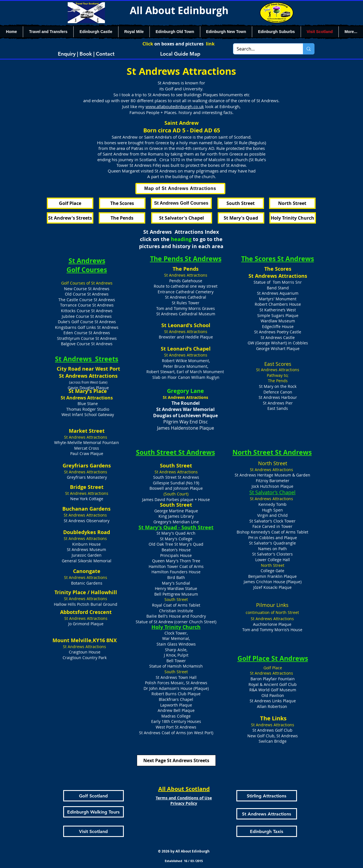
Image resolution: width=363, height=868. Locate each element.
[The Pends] (122, 218)
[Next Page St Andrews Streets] (176, 760)
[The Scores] (122, 203)
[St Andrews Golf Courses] (181, 203)
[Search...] (264, 49)
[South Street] (241, 203)
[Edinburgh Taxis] (267, 831)
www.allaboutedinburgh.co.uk (175, 106)
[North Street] (292, 203)
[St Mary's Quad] (241, 218)
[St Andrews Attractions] (267, 814)
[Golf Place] (70, 203)
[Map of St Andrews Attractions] (180, 189)
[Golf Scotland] (93, 796)
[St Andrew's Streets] (70, 218)
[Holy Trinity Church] (293, 218)
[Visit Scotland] (93, 831)
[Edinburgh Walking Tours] (93, 812)
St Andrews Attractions (278, 276)
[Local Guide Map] (180, 54)
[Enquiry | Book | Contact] (86, 54)
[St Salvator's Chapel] (182, 218)
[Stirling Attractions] (267, 796)
